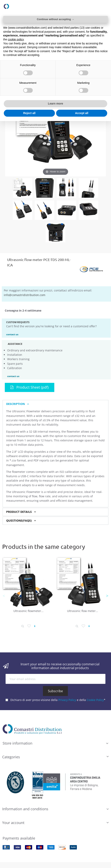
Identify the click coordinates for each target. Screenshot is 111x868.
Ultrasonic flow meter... (83, 611)
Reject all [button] (29, 113)
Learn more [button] (55, 104)
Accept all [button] (82, 113)
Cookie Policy (95, 700)
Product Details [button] (19, 512)
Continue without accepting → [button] (55, 19)
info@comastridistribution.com (25, 295)
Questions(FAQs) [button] (19, 521)
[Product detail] (23, 626)
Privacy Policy (67, 700)
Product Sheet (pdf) (29, 387)
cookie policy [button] (16, 39)
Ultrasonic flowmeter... (28, 611)
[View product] (35, 626)
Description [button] (15, 404)
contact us (12, 334)
